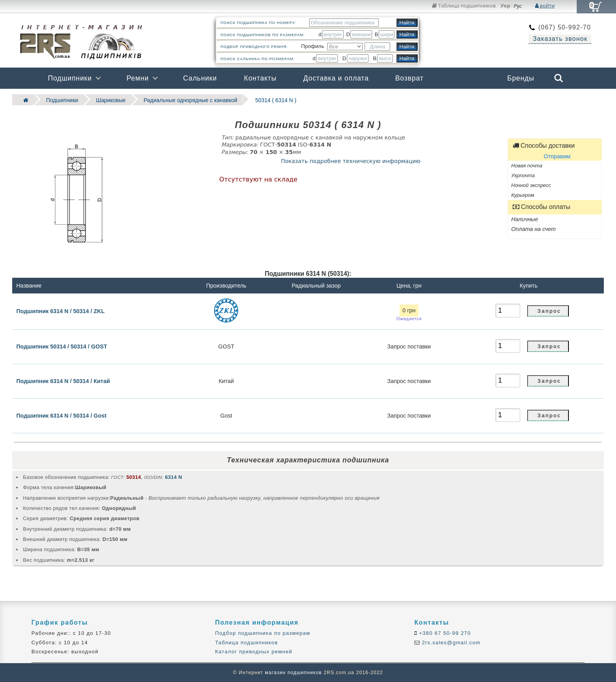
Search (559, 78)
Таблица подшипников (464, 5)
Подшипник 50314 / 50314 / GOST (61, 346)
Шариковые (108, 100)
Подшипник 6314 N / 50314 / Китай (63, 381)
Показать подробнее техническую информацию (351, 161)
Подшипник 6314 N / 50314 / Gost (61, 415)
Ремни (138, 78)
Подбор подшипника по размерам (262, 633)
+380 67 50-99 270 (444, 633)
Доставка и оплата (336, 78)
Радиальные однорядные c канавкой (186, 100)
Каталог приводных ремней (254, 651)
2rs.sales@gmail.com (450, 642)
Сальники (200, 78)
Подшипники (70, 78)
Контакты (260, 78)
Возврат (409, 78)
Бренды (521, 78)
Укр (505, 6)
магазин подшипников (293, 673)
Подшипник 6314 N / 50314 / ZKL (60, 311)
